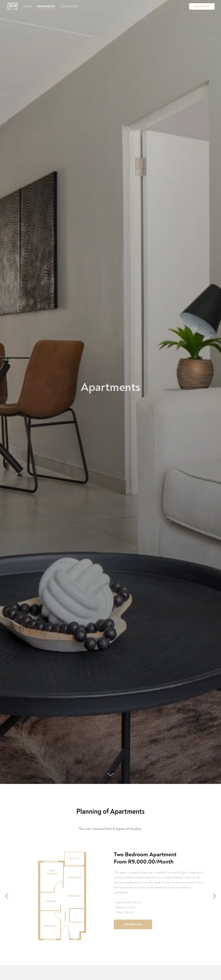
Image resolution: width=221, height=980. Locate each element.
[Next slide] (214, 896)
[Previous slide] (7, 896)
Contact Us (69, 7)
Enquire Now (202, 7)
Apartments (46, 7)
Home (28, 7)
